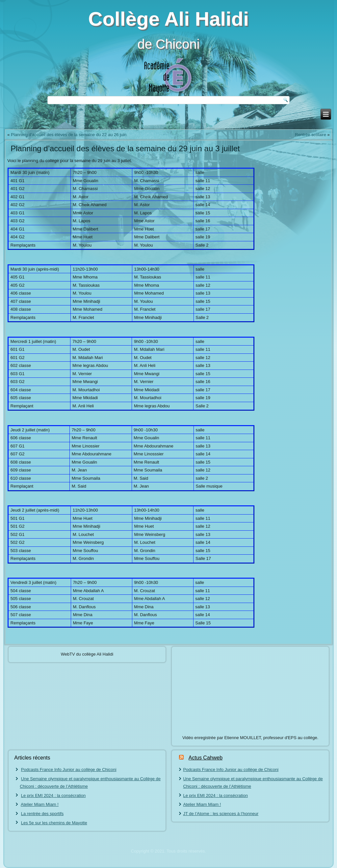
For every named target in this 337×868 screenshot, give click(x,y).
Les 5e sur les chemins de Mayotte (54, 823)
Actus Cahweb (206, 758)
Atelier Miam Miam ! (40, 804)
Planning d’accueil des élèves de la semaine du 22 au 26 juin (69, 135)
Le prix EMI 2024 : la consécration (53, 796)
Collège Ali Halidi (168, 19)
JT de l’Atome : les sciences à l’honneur (221, 814)
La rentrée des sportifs (42, 814)
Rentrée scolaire (311, 135)
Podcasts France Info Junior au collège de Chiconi (69, 770)
